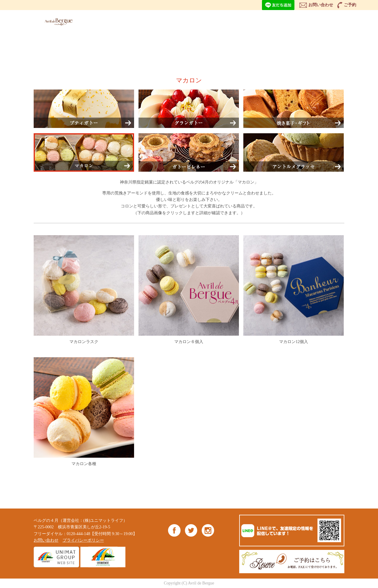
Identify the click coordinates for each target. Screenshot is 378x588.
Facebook (174, 530)
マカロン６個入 (189, 290)
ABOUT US (216, 21)
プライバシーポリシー (83, 540)
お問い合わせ (321, 5)
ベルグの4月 (57, 22)
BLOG (307, 21)
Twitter (191, 530)
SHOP (247, 21)
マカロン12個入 (294, 290)
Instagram (208, 530)
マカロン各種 (84, 412)
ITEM (185, 21)
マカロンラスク (84, 290)
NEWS (277, 21)
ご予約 (350, 5)
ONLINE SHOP (342, 21)
